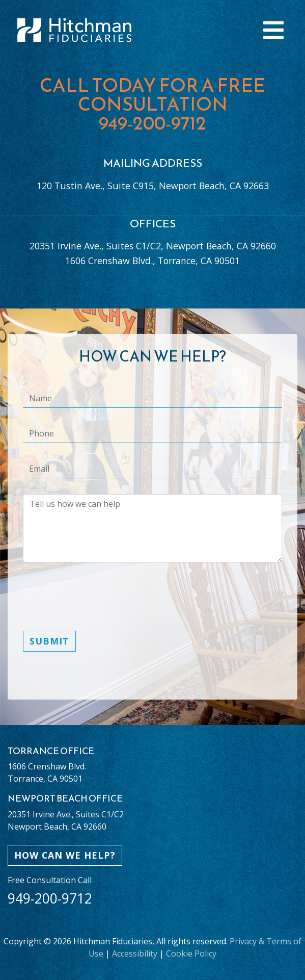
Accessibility (135, 953)
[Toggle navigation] (273, 30)
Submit (49, 641)
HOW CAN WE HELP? (65, 855)
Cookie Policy (191, 953)
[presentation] (100, 603)
